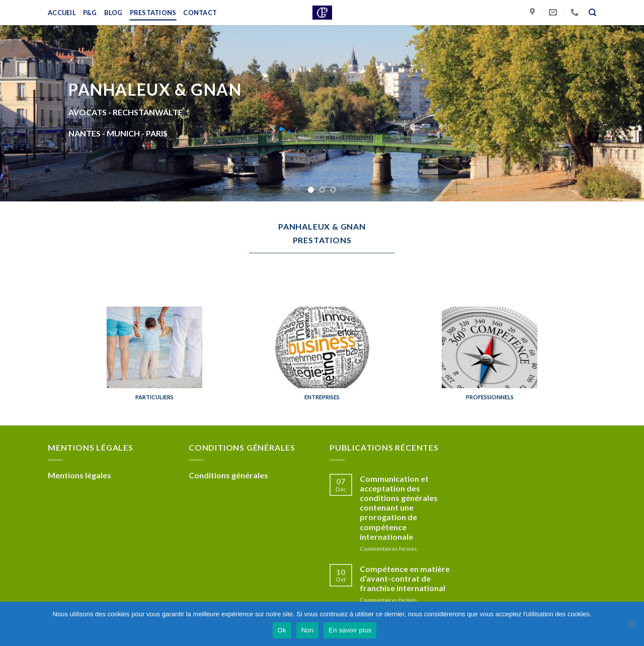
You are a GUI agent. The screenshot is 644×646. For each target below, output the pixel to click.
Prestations (153, 13)
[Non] (631, 627)
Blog (113, 13)
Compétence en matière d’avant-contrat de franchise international (405, 578)
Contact (200, 13)
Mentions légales (79, 475)
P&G (90, 13)
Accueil (62, 13)
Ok (282, 630)
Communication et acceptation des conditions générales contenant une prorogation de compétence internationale (399, 508)
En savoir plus (350, 630)
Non (308, 630)
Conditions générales (228, 475)
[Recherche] (592, 13)
